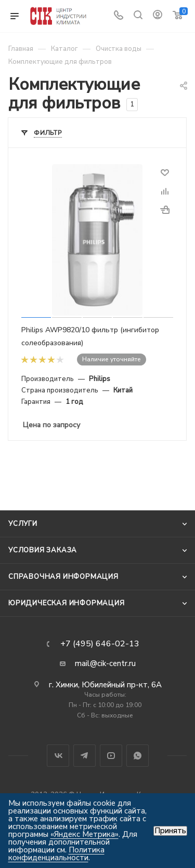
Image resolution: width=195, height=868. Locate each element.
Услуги (23, 524)
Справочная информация (63, 577)
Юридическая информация (67, 603)
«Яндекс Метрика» (84, 834)
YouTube (111, 756)
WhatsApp (138, 756)
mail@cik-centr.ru (105, 663)
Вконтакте (58, 756)
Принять (170, 831)
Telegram (84, 756)
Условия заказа (43, 550)
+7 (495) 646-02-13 (100, 644)
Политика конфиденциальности (56, 854)
